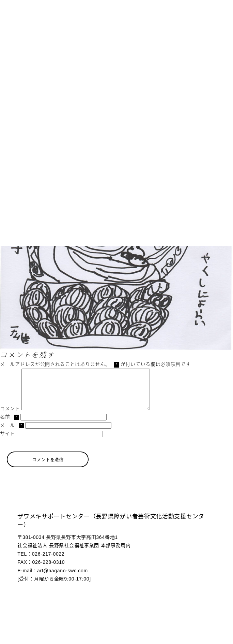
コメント (10, 417)
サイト (7, 442)
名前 (9, 425)
